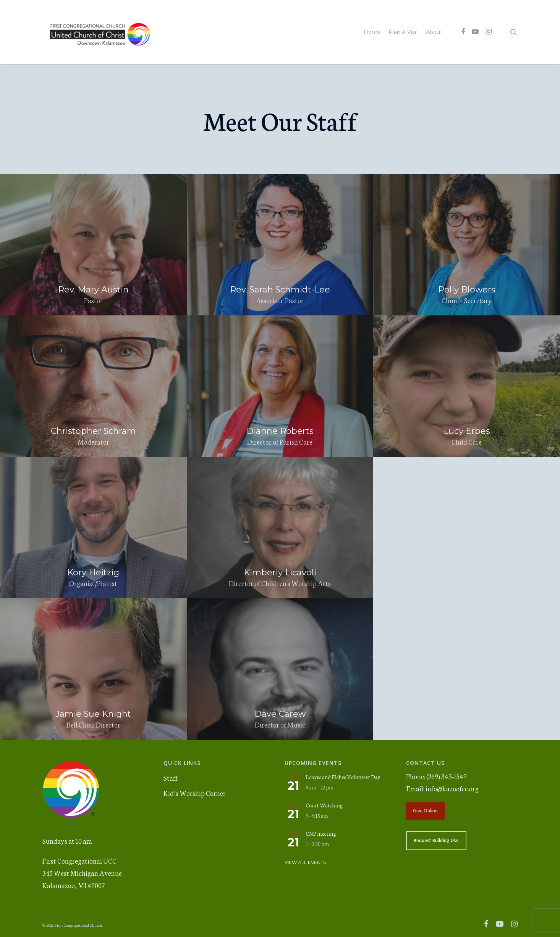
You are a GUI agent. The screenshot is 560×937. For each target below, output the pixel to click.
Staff (171, 778)
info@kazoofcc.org (452, 788)
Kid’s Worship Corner (195, 793)
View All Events (305, 862)
